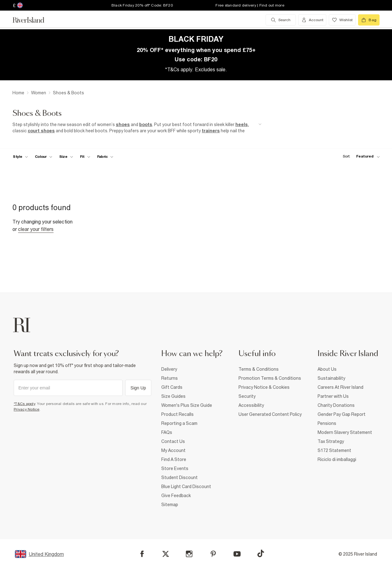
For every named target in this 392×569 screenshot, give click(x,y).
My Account (173, 450)
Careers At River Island (340, 387)
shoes (123, 125)
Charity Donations (336, 405)
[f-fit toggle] (85, 157)
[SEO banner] (137, 128)
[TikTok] (261, 553)
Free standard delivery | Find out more (250, 5)
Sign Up (138, 388)
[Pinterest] (213, 554)
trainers (211, 131)
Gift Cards (172, 387)
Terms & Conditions (259, 369)
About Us (327, 369)
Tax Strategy (331, 441)
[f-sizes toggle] (66, 157)
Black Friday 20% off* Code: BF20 (142, 5)
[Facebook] (142, 554)
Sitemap (170, 505)
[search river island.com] (281, 20)
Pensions (327, 423)
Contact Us (173, 441)
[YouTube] (237, 554)
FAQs (167, 432)
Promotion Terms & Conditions (270, 378)
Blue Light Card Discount (186, 487)
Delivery (169, 369)
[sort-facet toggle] (360, 156)
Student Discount (179, 477)
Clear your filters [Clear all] (36, 229)
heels (242, 125)
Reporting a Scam (179, 423)
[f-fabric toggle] (105, 157)
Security (247, 396)
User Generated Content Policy (270, 414)
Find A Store (174, 459)
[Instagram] (189, 554)
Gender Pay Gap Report (342, 414)
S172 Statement (334, 450)
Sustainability (331, 378)
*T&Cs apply (24, 404)
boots (146, 125)
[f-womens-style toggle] (20, 157)
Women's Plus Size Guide (187, 405)
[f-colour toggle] (44, 157)
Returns (170, 378)
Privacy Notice (27, 409)
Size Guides (173, 396)
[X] (166, 554)
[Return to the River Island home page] (33, 20)
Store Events (175, 468)
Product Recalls (177, 414)
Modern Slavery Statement (345, 432)
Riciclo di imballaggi (337, 459)
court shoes (41, 131)
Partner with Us (333, 396)
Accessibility (251, 405)
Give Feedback (176, 496)
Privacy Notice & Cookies (264, 387)
